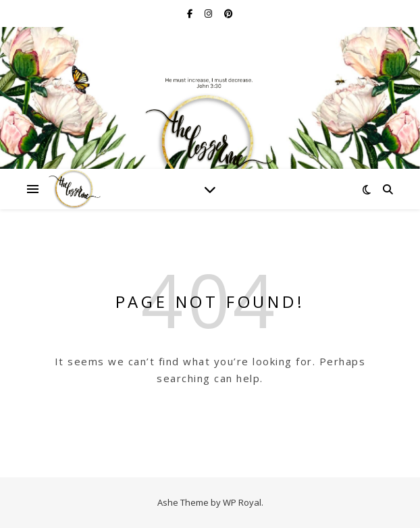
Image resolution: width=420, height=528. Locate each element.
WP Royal (242, 502)
